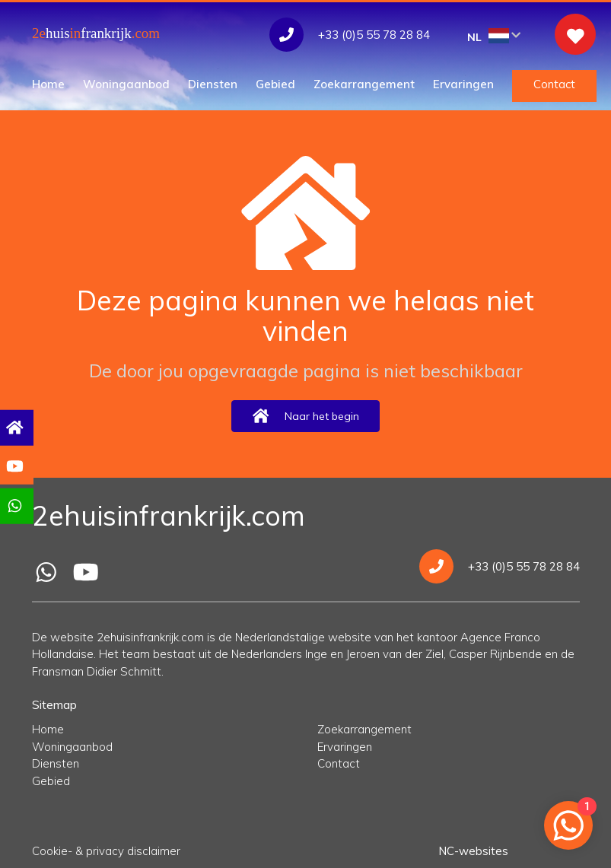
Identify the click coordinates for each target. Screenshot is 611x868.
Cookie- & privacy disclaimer (106, 851)
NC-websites (473, 851)
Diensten (213, 84)
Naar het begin (305, 416)
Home (48, 84)
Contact (554, 84)
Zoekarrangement (364, 84)
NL (494, 36)
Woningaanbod (126, 84)
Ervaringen (463, 84)
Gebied (275, 84)
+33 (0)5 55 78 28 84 (500, 566)
